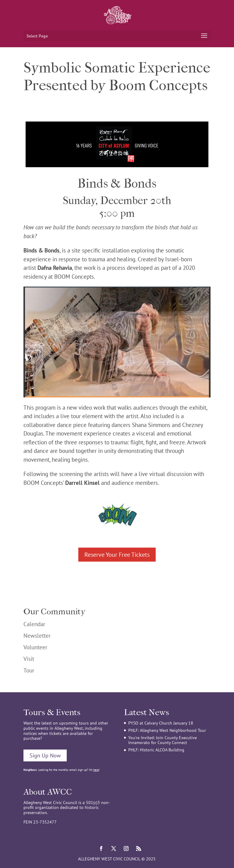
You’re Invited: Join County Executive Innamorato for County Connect (163, 740)
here (96, 770)
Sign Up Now (45, 755)
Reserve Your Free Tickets (117, 555)
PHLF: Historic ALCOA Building (156, 750)
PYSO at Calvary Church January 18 (161, 723)
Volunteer (35, 647)
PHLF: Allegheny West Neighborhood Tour (167, 730)
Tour (29, 670)
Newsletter (37, 636)
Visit (29, 659)
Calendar (34, 624)
